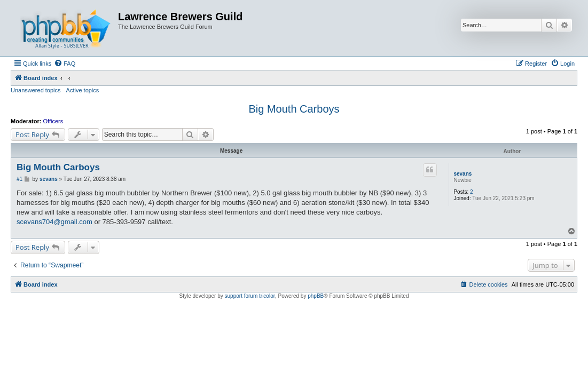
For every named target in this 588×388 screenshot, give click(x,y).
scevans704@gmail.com (54, 222)
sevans (462, 174)
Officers (53, 121)
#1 (19, 179)
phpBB (316, 296)
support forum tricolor (250, 296)
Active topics (83, 90)
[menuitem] (65, 64)
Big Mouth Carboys (294, 109)
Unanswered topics (36, 90)
